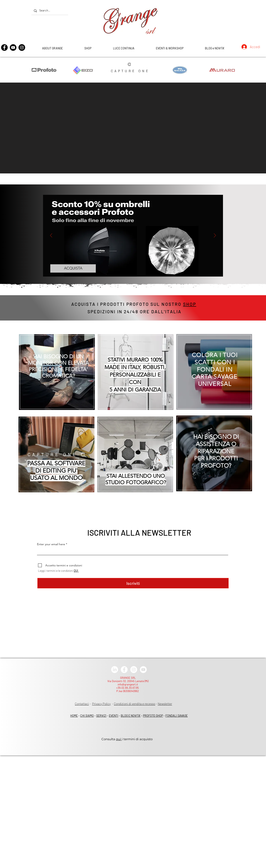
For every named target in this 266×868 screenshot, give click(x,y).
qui (119, 739)
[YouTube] (13, 48)
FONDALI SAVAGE (177, 716)
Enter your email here (51, 544)
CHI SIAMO (87, 716)
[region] (55, 370)
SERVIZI (101, 716)
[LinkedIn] (115, 670)
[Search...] (49, 11)
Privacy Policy (101, 704)
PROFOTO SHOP (153, 716)
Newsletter (165, 704)
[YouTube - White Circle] (143, 670)
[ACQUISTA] (73, 268)
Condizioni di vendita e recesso (135, 704)
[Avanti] (215, 236)
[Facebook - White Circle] (124, 670)
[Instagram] (22, 48)
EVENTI (114, 716)
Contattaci (82, 704)
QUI (76, 571)
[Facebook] (4, 48)
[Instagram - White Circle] (134, 670)
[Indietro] (51, 236)
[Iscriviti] (133, 583)
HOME (74, 716)
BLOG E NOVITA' (131, 716)
